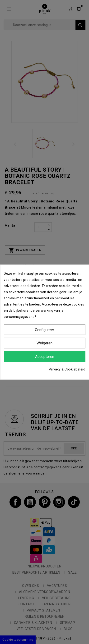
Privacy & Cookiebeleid (67, 369)
